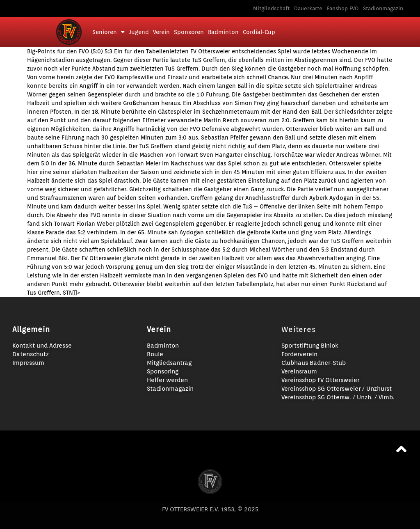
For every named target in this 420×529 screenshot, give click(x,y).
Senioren (108, 32)
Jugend (139, 32)
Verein (161, 32)
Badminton (223, 32)
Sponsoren (189, 32)
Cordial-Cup (259, 32)
